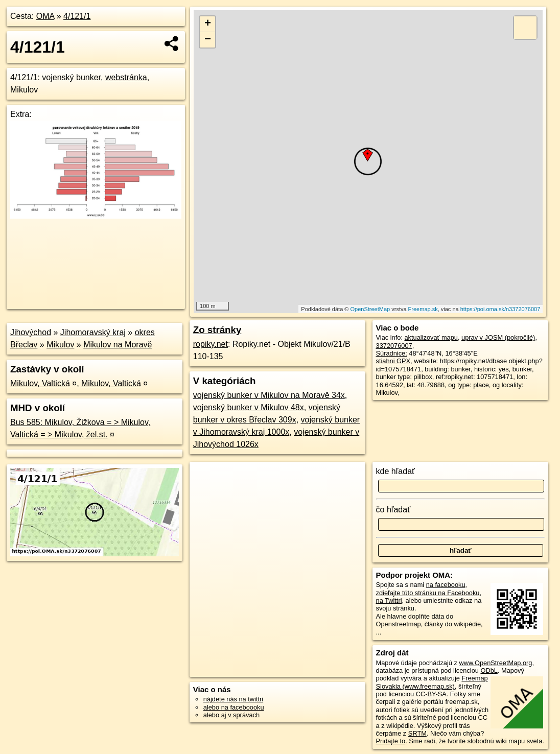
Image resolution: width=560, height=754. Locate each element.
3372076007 (394, 346)
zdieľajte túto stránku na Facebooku (428, 593)
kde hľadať (396, 471)
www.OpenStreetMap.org (495, 663)
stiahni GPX (393, 361)
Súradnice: (392, 353)
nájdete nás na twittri (233, 699)
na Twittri (389, 600)
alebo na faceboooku (234, 707)
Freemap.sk (423, 309)
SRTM (417, 733)
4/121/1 (77, 16)
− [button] (208, 40)
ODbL (489, 670)
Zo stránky (217, 330)
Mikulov (60, 345)
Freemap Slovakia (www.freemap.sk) (432, 682)
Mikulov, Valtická (40, 383)
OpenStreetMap (370, 309)
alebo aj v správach (231, 715)
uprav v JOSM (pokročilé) (498, 337)
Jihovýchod (31, 332)
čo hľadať (393, 510)
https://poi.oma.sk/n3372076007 (500, 309)
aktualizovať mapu (431, 337)
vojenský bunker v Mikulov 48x (249, 407)
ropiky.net (211, 344)
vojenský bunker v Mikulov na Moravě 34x (269, 395)
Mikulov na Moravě (118, 345)
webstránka (126, 77)
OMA (45, 16)
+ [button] (208, 24)
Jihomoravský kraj (93, 332)
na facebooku (446, 585)
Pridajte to (391, 741)
